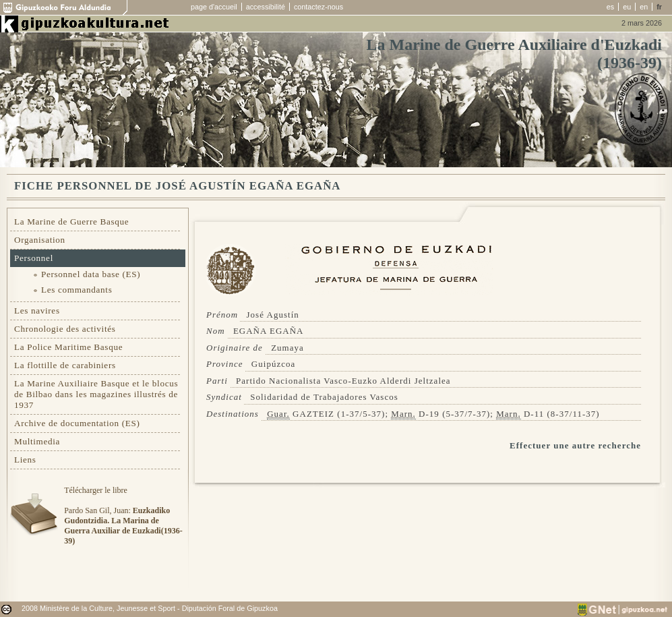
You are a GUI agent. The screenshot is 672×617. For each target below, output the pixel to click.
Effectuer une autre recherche (575, 445)
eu (627, 7)
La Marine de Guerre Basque (71, 222)
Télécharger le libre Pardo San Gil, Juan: (123, 516)
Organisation (40, 240)
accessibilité (266, 7)
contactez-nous (318, 7)
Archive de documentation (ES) (77, 423)
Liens (25, 460)
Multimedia (37, 441)
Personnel (34, 258)
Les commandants (77, 290)
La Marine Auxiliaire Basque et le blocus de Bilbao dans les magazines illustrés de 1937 (96, 394)
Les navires (37, 311)
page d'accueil (214, 7)
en (644, 7)
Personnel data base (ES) (91, 274)
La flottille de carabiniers (65, 365)
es (610, 7)
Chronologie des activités (65, 329)
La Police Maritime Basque (68, 347)
